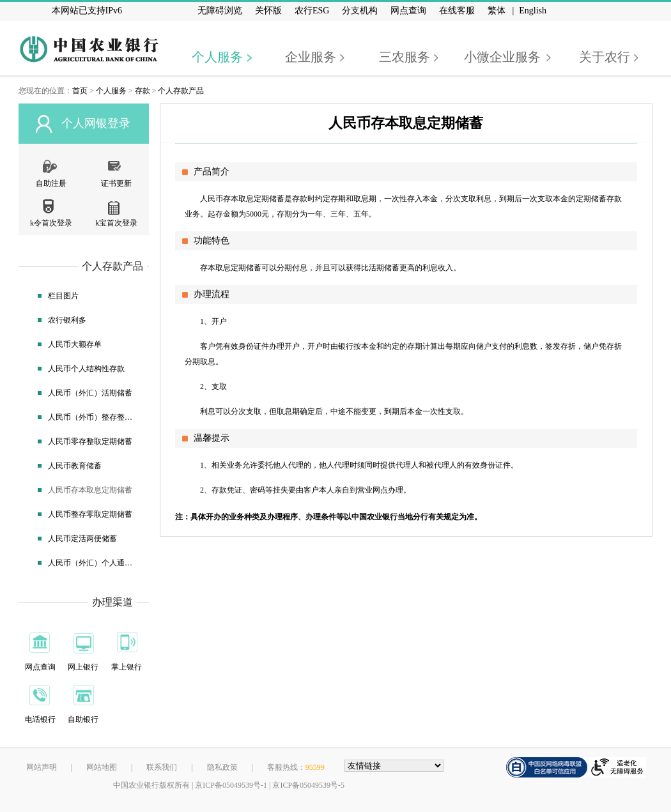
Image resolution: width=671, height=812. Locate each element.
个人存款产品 (181, 91)
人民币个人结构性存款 (86, 369)
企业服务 (311, 57)
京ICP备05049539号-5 (308, 785)
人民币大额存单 (75, 344)
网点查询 (408, 11)
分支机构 (360, 11)
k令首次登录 (51, 223)
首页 (80, 91)
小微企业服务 (502, 57)
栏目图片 (63, 296)
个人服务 (217, 57)
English (533, 11)
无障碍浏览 (220, 11)
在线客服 (457, 11)
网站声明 (42, 767)
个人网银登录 (96, 123)
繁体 (497, 11)
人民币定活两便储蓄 (82, 539)
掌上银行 (127, 667)
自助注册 (51, 183)
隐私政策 (222, 767)
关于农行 (605, 57)
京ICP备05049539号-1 (231, 785)
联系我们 (162, 767)
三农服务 (405, 57)
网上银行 (83, 667)
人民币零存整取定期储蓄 (90, 441)
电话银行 (40, 719)
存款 (143, 91)
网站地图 (102, 767)
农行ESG (312, 11)
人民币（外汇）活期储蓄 (90, 393)
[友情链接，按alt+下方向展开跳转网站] (394, 766)
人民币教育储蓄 (75, 466)
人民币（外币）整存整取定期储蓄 (92, 417)
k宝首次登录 (116, 223)
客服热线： (296, 767)
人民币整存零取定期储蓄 (90, 514)
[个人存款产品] (164, 107)
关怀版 (268, 11)
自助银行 (83, 719)
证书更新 (116, 183)
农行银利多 (67, 320)
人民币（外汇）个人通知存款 (92, 563)
